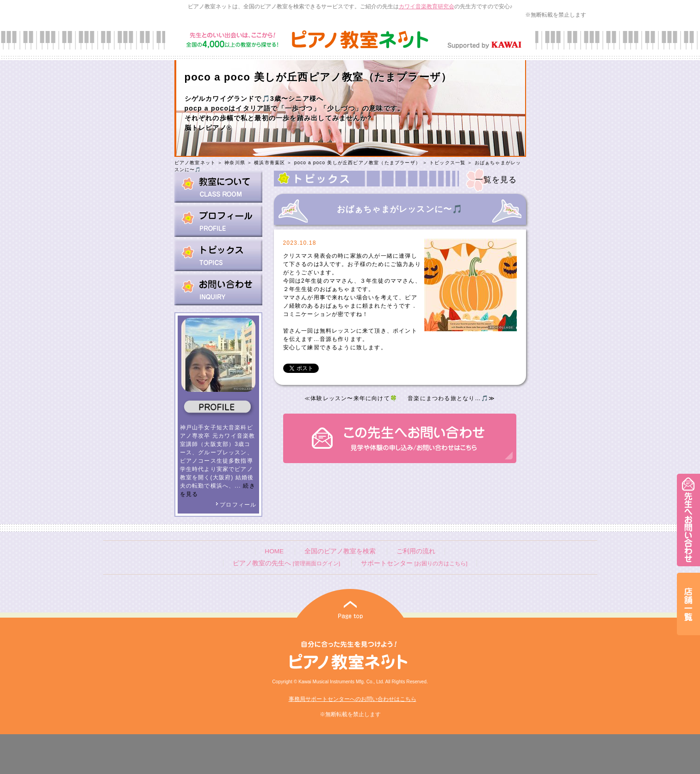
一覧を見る (496, 180)
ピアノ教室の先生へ (286, 563)
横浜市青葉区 (269, 163)
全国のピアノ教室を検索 (340, 551)
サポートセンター (414, 563)
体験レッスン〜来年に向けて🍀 (354, 398)
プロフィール (236, 505)
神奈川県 (235, 163)
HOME (274, 551)
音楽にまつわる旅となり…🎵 (448, 398)
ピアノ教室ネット (195, 163)
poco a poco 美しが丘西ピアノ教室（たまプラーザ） (357, 163)
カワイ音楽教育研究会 (427, 6)
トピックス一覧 (447, 163)
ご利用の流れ (416, 551)
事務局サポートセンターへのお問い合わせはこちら (353, 699)
